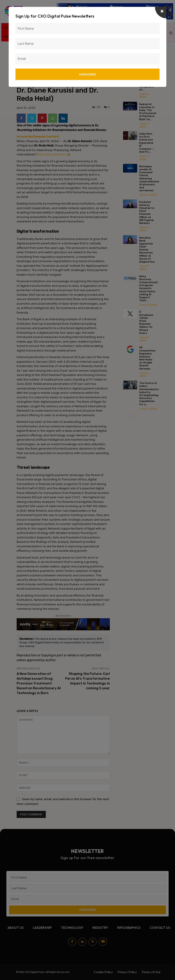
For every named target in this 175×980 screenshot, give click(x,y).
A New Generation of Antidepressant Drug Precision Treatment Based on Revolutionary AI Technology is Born (39, 683)
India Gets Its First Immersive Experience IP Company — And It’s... (147, 143)
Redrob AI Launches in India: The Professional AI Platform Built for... (148, 112)
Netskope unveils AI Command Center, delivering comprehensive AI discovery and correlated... (149, 179)
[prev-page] (126, 417)
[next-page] (133, 417)
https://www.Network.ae (52, 154)
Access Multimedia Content (38, 137)
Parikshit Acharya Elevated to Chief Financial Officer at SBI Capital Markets (147, 213)
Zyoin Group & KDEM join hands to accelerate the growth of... (147, 81)
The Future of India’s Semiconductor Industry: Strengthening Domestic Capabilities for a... (149, 394)
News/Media (35, 50)
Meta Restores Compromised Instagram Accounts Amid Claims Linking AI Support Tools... (148, 289)
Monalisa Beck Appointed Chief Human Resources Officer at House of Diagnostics (147, 250)
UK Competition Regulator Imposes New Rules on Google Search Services (147, 358)
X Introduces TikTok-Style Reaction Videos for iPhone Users (146, 322)
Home (20, 50)
